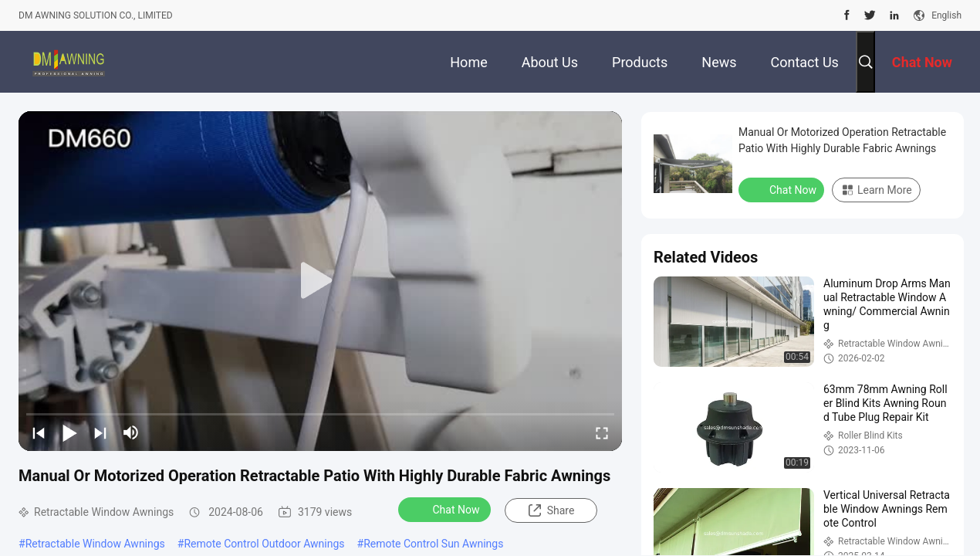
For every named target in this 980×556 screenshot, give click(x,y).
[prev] (39, 432)
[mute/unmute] (131, 432)
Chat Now (446, 509)
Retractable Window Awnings (95, 544)
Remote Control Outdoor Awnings (264, 544)
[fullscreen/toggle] (602, 432)
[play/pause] (69, 432)
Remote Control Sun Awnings (433, 544)
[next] (100, 432)
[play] (320, 281)
